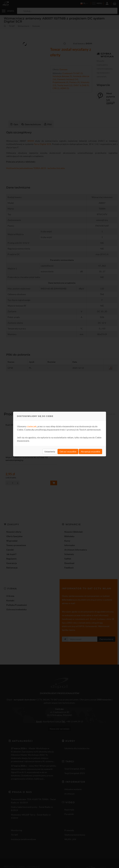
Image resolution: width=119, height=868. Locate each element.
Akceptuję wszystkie (90, 452)
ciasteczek (32, 426)
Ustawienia (50, 452)
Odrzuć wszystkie (68, 452)
